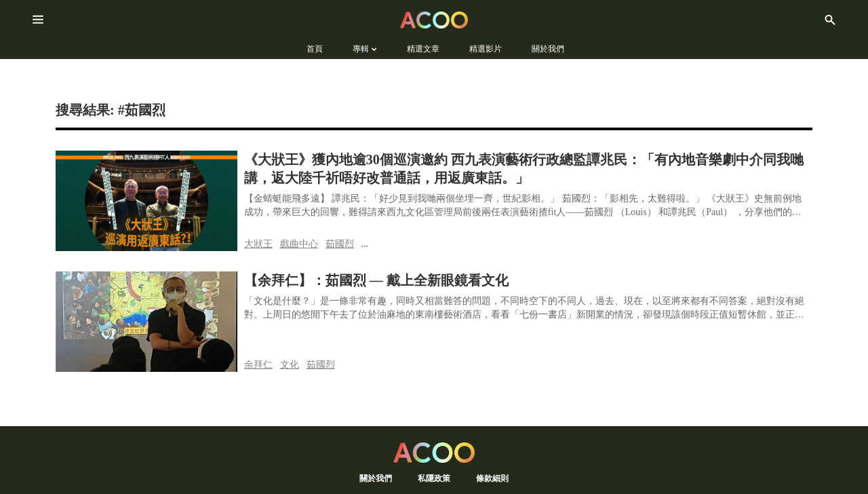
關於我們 (376, 478)
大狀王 (258, 244)
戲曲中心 (299, 244)
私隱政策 (434, 478)
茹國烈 (340, 244)
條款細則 (492, 478)
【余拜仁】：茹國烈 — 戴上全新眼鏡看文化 (376, 280)
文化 (290, 364)
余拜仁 (258, 364)
